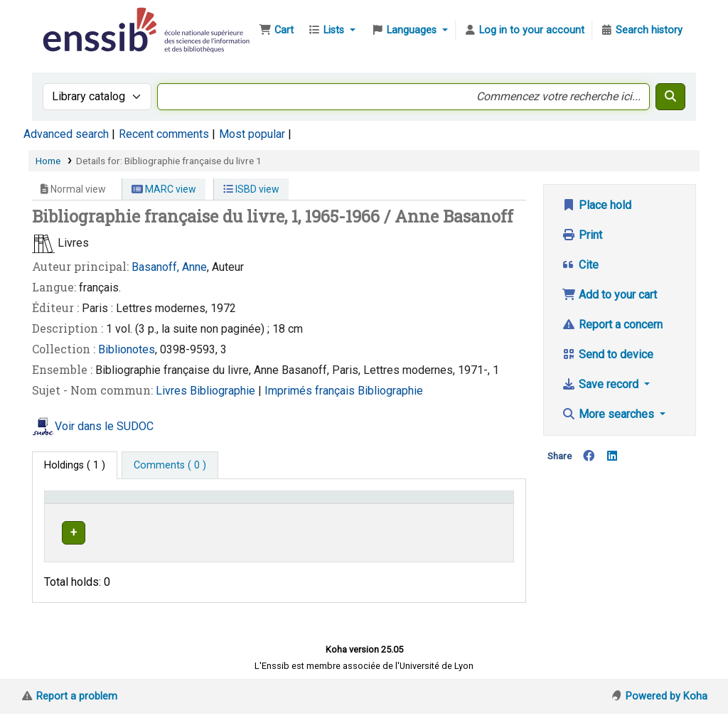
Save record (601, 384)
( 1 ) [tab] (75, 465)
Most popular (252, 134)
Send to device (607, 354)
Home (48, 161)
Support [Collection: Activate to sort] (194, 518)
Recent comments (164, 134)
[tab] (170, 466)
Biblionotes (127, 349)
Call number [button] (372, 518)
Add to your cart (609, 295)
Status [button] (476, 518)
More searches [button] (609, 414)
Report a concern (612, 325)
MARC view (164, 189)
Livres (173, 391)
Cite (580, 265)
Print (582, 235)
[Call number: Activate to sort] (397, 511)
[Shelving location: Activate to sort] (287, 511)
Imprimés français (311, 391)
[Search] (670, 97)
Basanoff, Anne (169, 267)
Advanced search (66, 134)
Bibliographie (224, 391)
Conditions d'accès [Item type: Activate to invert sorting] (94, 518)
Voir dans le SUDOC (104, 426)
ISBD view (251, 189)
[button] (276, 31)
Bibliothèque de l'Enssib (75, 20)
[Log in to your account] (524, 31)
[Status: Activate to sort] (485, 511)
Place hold (596, 205)
